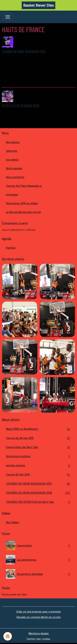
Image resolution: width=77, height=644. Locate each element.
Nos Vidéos (12, 522)
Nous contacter (15, 177)
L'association (38, 545)
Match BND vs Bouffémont (38, 429)
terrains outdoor (38, 465)
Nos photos (13, 142)
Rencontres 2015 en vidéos (22, 203)
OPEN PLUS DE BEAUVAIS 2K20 (21, 106)
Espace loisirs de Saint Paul (38, 447)
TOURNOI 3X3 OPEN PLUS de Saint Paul (38, 502)
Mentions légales (39, 633)
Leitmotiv (12, 151)
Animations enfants (38, 456)
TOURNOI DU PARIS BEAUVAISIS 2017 (38, 484)
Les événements (38, 560)
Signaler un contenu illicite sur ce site (38, 617)
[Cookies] (8, 636)
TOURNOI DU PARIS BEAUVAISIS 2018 (24, 52)
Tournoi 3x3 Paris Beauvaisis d (24, 186)
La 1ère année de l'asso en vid (23, 212)
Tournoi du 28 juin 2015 (38, 438)
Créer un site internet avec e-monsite (38, 612)
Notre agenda (14, 168)
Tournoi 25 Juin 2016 (38, 475)
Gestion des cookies (38, 639)
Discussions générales (38, 574)
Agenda (11, 248)
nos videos (12, 160)
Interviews (12, 194)
